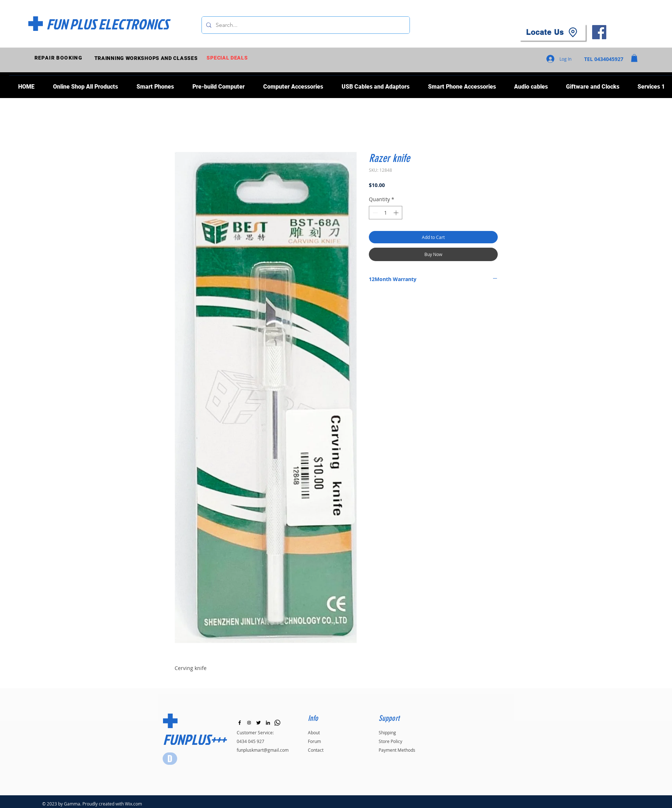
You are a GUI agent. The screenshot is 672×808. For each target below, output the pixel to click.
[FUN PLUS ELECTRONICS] (108, 24)
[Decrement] (374, 213)
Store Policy (390, 741)
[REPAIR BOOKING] (59, 58)
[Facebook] (599, 32)
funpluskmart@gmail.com (263, 750)
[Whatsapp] (277, 723)
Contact (316, 750)
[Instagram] (249, 723)
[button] (634, 58)
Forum (314, 741)
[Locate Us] (553, 32)
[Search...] (305, 25)
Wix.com (133, 804)
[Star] (170, 759)
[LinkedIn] (268, 723)
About (314, 732)
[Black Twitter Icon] (258, 723)
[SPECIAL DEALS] (228, 58)
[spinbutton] (386, 213)
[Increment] (397, 213)
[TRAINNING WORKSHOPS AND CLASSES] (147, 58)
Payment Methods (397, 750)
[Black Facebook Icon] (240, 723)
